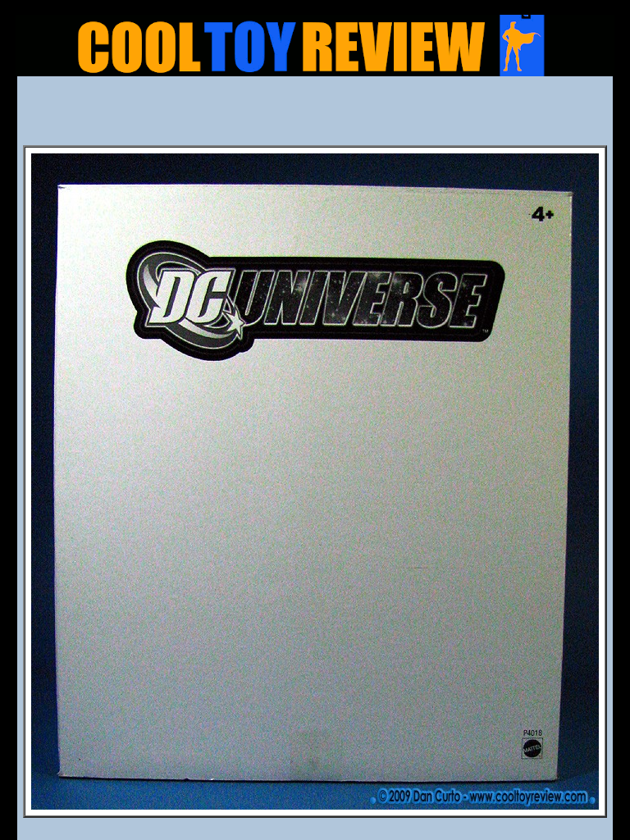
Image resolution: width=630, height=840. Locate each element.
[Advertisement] (315, 116)
